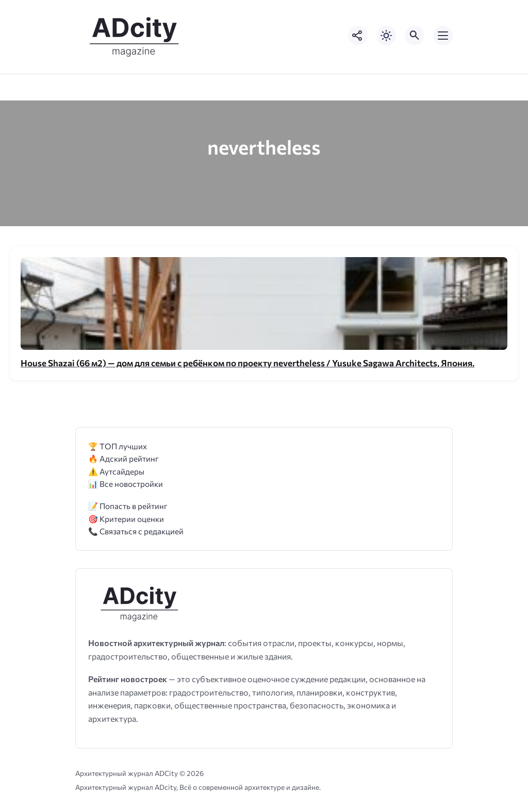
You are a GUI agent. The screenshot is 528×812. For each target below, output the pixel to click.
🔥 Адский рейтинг (123, 458)
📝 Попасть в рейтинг (128, 506)
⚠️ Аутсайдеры (116, 471)
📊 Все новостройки (126, 484)
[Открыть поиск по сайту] (415, 36)
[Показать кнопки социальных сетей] (358, 36)
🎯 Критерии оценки (126, 519)
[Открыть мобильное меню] (443, 36)
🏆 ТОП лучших (118, 446)
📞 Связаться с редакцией (136, 531)
